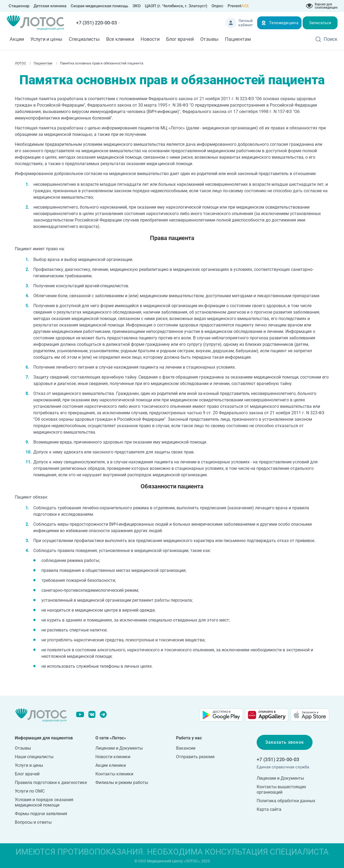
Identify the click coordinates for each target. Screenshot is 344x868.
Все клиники (120, 39)
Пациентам (238, 39)
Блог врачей (180, 39)
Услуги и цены (46, 39)
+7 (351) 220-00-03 (96, 23)
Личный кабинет (246, 23)
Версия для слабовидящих (326, 6)
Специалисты (84, 39)
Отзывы (209, 39)
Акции (17, 39)
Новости (150, 39)
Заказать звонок (285, 742)
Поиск (331, 39)
